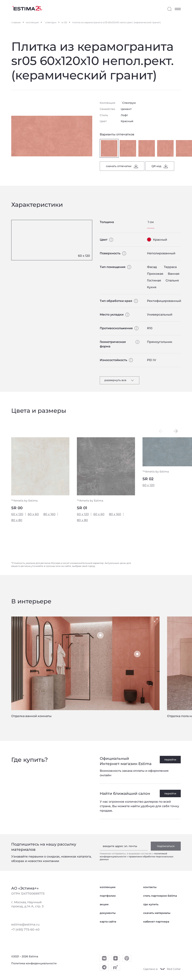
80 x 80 (17, 520)
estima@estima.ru (25, 924)
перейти (170, 760)
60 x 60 (33, 514)
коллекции (108, 887)
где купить (151, 904)
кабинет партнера (156, 922)
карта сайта (108, 922)
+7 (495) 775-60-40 (25, 930)
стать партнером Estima (160, 896)
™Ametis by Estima (24, 501)
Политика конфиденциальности (34, 963)
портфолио (108, 896)
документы (108, 913)
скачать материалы (157, 913)
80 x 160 (49, 514)
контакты (150, 887)
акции (104, 904)
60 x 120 (17, 514)
